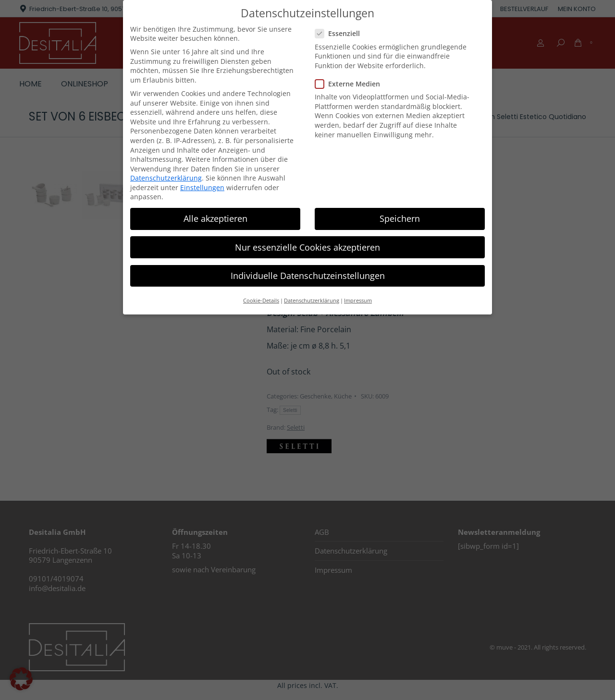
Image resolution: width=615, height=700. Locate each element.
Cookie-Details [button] (261, 301)
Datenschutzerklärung (166, 178)
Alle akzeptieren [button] (215, 218)
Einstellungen (202, 187)
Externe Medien (351, 84)
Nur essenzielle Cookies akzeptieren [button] (307, 247)
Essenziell (340, 33)
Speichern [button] (400, 218)
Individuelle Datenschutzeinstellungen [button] (308, 275)
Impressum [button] (358, 301)
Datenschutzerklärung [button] (312, 301)
